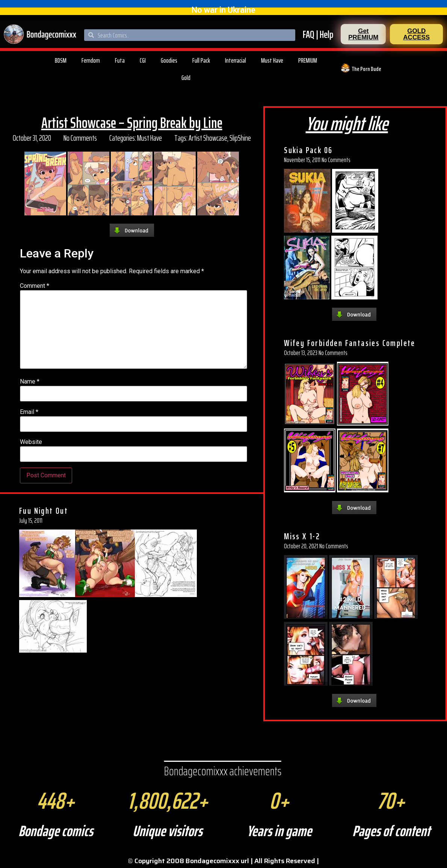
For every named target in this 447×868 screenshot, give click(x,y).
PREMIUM (308, 60)
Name (30, 382)
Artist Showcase (208, 138)
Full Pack (201, 60)
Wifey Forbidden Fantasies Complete (350, 343)
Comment (35, 286)
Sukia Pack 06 (308, 150)
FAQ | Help (318, 34)
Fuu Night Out (44, 511)
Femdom (91, 60)
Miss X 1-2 (302, 536)
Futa (120, 60)
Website (31, 442)
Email (29, 412)
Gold (186, 78)
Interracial (236, 60)
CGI (143, 60)
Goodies (169, 60)
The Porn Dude (366, 69)
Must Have (272, 60)
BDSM (61, 60)
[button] (363, 34)
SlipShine (240, 138)
